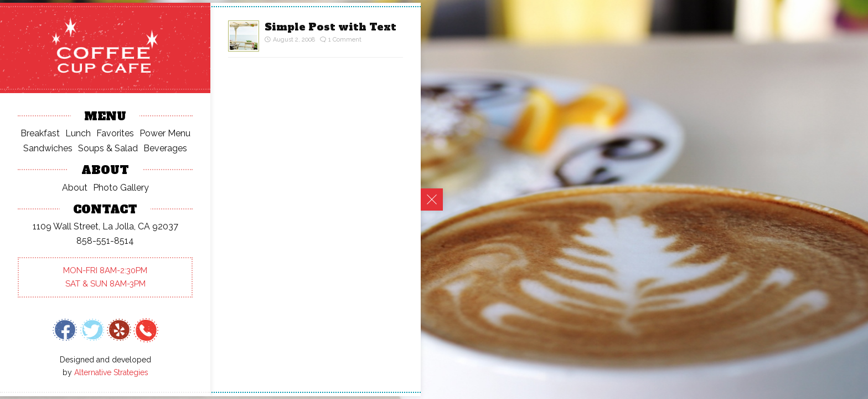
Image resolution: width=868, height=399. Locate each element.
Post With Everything (72, 134)
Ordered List (116, 249)
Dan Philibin (52, 220)
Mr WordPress (57, 205)
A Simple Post (58, 120)
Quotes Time (56, 149)
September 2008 (64, 334)
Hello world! (53, 91)
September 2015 (63, 320)
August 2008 (55, 349)
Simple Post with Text (330, 27)
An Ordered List (61, 106)
